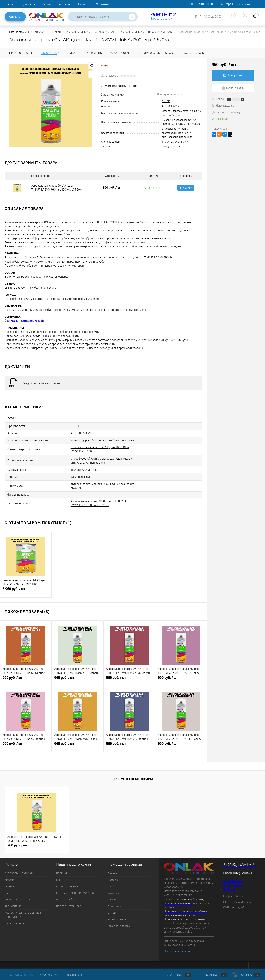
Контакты (65, 4)
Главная (10, 4)
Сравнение (176, 975)
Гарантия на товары (119, 922)
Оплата (47, 4)
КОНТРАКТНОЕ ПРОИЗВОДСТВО (75, 889)
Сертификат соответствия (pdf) (24, 321)
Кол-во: (220, 99)
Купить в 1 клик (233, 88)
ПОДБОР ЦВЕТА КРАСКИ (70, 902)
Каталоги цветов (117, 915)
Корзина (246, 975)
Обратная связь (19, 975)
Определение (243, 4)
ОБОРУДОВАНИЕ (14, 919)
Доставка (29, 4)
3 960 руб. (26, 587)
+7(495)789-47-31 (164, 15)
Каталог (15, 17)
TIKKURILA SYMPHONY (175, 142)
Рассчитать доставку (226, 112)
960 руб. (112, 187)
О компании (103, 4)
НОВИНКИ (62, 869)
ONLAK (166, 101)
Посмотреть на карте (177, 947)
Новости (84, 4)
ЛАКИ (8, 889)
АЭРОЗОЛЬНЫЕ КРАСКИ (19, 869)
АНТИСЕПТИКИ (14, 902)
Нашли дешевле (223, 105)
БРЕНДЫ (61, 876)
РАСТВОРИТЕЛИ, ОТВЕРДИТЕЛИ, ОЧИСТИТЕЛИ (24, 911)
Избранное (212, 975)
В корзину (186, 188)
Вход (192, 4)
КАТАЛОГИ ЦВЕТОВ (67, 882)
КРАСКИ (9, 876)
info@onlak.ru (244, 869)
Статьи (112, 909)
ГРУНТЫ (10, 882)
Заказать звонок (161, 19)
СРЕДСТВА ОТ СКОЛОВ (18, 895)
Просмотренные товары (133, 775)
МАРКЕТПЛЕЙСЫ (66, 895)
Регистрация (206, 4)
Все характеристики (170, 94)
